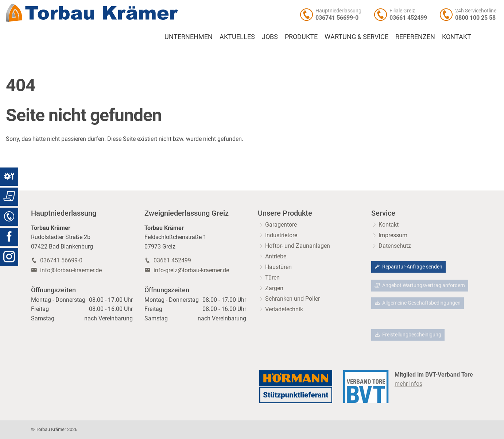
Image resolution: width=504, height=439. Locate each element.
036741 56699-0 (337, 18)
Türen (272, 278)
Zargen (274, 288)
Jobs (270, 37)
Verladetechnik (284, 309)
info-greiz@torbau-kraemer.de (191, 270)
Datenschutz (395, 246)
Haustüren (278, 267)
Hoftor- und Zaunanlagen (298, 246)
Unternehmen (189, 37)
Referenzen (415, 37)
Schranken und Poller (292, 299)
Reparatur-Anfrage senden (408, 267)
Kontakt (457, 37)
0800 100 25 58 (475, 18)
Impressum (393, 235)
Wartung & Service (356, 37)
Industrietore (281, 235)
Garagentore (281, 225)
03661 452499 (408, 18)
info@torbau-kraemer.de (71, 270)
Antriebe (276, 256)
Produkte (301, 37)
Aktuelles (237, 37)
